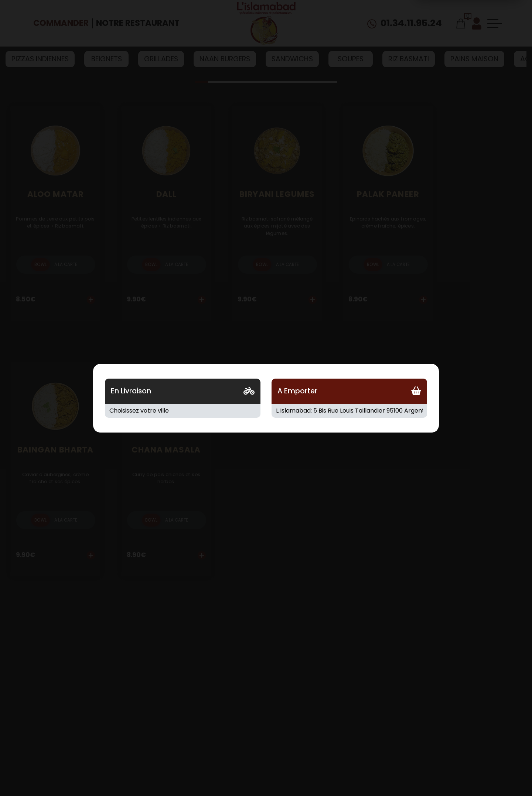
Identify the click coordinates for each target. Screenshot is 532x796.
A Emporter (297, 391)
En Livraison (131, 391)
